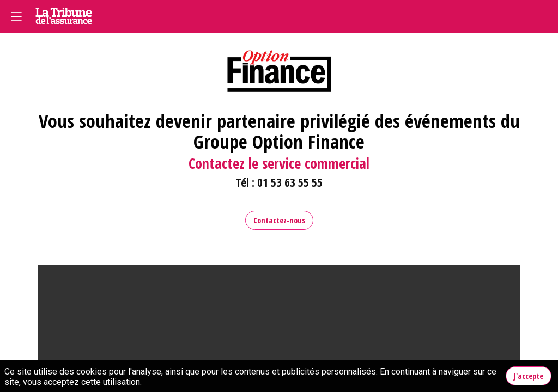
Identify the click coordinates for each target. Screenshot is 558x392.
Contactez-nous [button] (279, 220)
